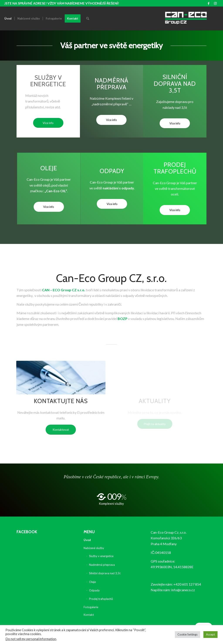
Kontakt (89, 615)
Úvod (87, 540)
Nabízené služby (94, 548)
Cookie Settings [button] (188, 634)
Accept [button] (210, 634)
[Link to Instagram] (215, 3)
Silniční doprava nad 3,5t (105, 573)
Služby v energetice (101, 556)
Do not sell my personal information (31, 639)
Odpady (94, 590)
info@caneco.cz (183, 590)
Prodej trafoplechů (101, 599)
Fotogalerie (91, 607)
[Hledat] (88, 18)
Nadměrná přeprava (102, 565)
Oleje (92, 582)
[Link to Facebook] (209, 3)
